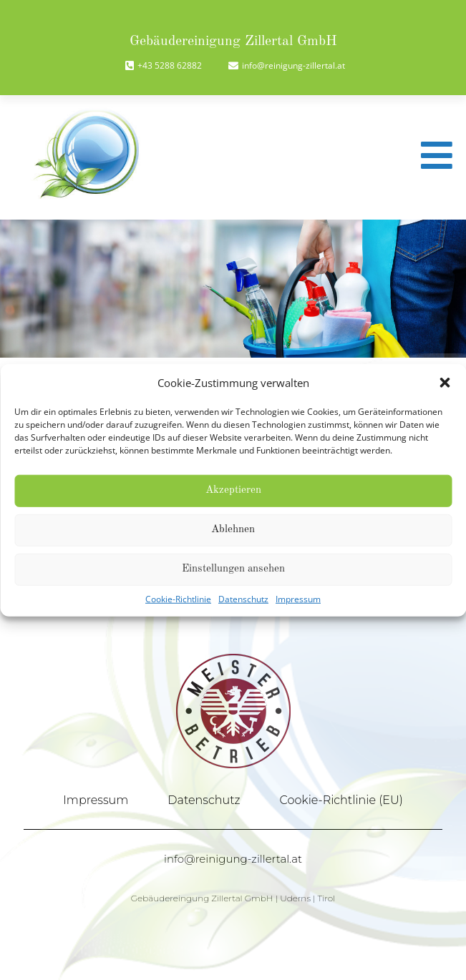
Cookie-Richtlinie (178, 598)
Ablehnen (233, 530)
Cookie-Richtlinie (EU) (341, 800)
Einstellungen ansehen (233, 569)
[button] (445, 383)
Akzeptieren (233, 490)
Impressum (298, 598)
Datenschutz (243, 598)
